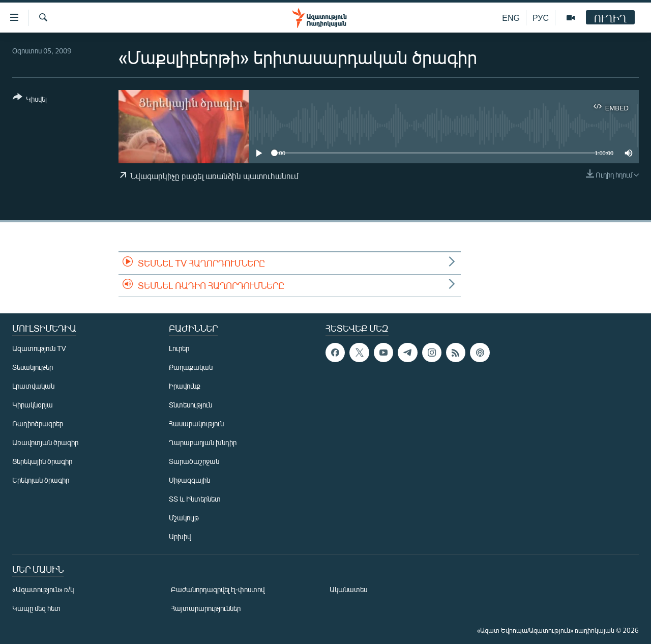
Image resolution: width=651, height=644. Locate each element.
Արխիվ (180, 536)
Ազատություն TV (39, 348)
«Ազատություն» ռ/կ (43, 589)
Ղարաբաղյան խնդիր (203, 442)
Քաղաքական (191, 367)
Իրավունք (185, 386)
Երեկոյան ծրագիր (41, 480)
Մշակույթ (184, 518)
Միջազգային (189, 480)
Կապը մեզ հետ (36, 608)
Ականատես (348, 589)
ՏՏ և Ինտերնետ (195, 499)
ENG (511, 18)
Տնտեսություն (190, 405)
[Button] (30, 100)
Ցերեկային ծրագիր (42, 461)
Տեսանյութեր (33, 367)
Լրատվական (33, 386)
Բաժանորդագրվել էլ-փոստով (218, 589)
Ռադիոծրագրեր (38, 423)
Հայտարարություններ (206, 608)
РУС (541, 18)
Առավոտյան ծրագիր (45, 442)
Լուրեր (179, 348)
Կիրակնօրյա (33, 405)
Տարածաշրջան (194, 461)
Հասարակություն (196, 423)
